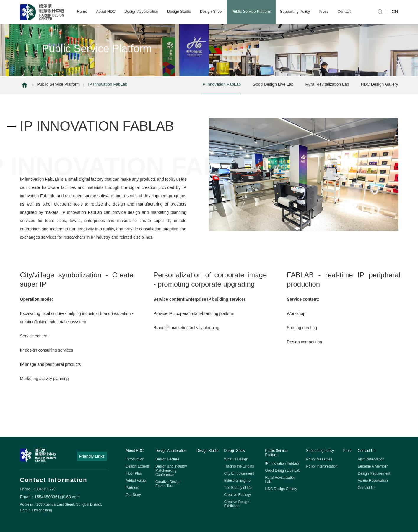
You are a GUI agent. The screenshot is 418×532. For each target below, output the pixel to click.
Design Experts (138, 466)
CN (395, 11)
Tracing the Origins (239, 466)
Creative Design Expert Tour (168, 484)
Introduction (135, 459)
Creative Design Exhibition (237, 504)
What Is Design (236, 459)
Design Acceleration (141, 11)
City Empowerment (239, 473)
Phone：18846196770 (38, 489)
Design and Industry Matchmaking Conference (171, 470)
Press (324, 11)
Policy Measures (319, 459)
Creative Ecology (238, 495)
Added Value (136, 481)
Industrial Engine (237, 481)
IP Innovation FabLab (221, 84)
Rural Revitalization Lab (327, 84)
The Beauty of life (238, 488)
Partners (132, 488)
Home (82, 11)
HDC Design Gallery (379, 84)
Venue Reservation (373, 481)
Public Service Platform (251, 11)
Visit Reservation (371, 459)
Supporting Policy (295, 11)
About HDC (106, 11)
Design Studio (179, 11)
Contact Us (366, 451)
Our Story (133, 495)
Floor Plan (134, 473)
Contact (344, 11)
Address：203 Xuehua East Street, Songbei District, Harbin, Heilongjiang (61, 507)
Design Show (211, 11)
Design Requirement (374, 473)
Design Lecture (167, 459)
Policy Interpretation (322, 466)
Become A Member (373, 466)
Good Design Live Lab (273, 84)
